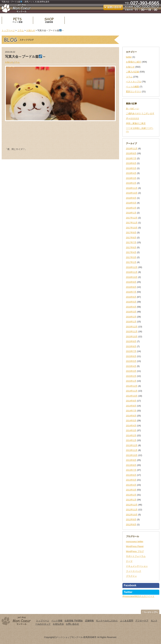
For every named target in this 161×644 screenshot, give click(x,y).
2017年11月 (132, 223)
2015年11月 (132, 331)
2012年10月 (132, 515)
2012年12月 (132, 505)
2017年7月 (131, 242)
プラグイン (131, 576)
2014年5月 (131, 421)
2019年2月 (131, 183)
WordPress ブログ (135, 551)
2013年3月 (131, 490)
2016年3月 (131, 312)
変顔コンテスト (134, 91)
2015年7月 (131, 351)
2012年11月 (132, 510)
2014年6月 (131, 416)
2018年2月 (131, 208)
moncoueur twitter (135, 541)
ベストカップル (134, 82)
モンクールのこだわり (107, 621)
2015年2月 (131, 376)
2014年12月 (132, 386)
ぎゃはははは (132, 118)
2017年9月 (131, 233)
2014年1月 (131, 440)
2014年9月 (131, 401)
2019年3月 (131, 178)
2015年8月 (131, 346)
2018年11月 (132, 188)
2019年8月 (131, 153)
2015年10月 (132, 337)
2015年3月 (131, 371)
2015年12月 (132, 327)
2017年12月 (132, 218)
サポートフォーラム (136, 556)
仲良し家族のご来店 (136, 123)
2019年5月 (131, 168)
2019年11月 (132, 149)
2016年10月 (132, 277)
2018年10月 (132, 193)
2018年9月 (131, 198)
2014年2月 (131, 435)
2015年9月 (131, 341)
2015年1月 (131, 381)
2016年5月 (131, 302)
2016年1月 (131, 322)
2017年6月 (131, 247)
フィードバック (134, 571)
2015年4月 (131, 366)
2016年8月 (131, 287)
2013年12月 (132, 445)
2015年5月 (131, 361)
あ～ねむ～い (132, 108)
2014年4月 (131, 426)
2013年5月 (131, 480)
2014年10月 (132, 396)
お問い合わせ (72, 624)
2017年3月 (131, 257)
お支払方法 (58, 624)
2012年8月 (131, 525)
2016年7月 (131, 292)
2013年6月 (131, 475)
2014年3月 (131, 430)
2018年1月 (131, 213)
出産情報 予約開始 (74, 621)
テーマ (129, 561)
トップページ (8, 30)
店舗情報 (49, 20)
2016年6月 (131, 297)
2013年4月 (131, 485)
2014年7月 (131, 411)
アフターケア (142, 621)
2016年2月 (131, 317)
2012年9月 (131, 519)
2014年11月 (132, 391)
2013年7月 (131, 470)
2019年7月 (131, 158)
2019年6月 (131, 163)
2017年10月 (132, 228)
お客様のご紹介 (134, 62)
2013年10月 (132, 455)
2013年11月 (132, 450)
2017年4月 (131, 252)
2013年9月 (131, 460)
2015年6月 (131, 356)
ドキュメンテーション (137, 566)
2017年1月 (131, 262)
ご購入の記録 (132, 72)
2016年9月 (131, 282)
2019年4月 (131, 173)
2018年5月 (131, 203)
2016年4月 (131, 307)
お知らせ (31, 30)
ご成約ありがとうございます (140, 113)
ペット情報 (17, 20)
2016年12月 (132, 267)
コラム (21, 30)
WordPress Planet (135, 546)
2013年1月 (131, 500)
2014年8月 (131, 406)
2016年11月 (132, 272)
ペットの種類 (132, 87)
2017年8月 (131, 238)
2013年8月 (131, 465)
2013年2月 (131, 495)
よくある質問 (127, 621)
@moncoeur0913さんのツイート (138, 596)
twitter (129, 57)
